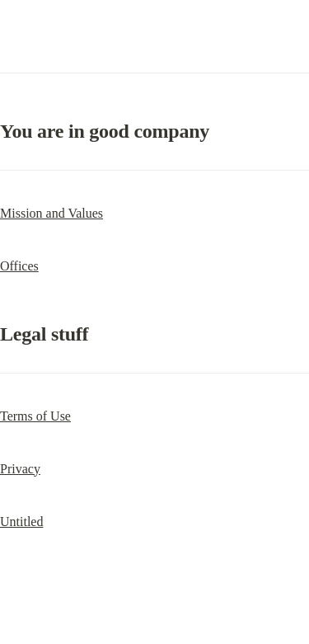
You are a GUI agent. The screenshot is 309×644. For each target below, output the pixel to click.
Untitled (21, 522)
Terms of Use (35, 416)
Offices (19, 266)
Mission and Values (51, 213)
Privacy (20, 469)
